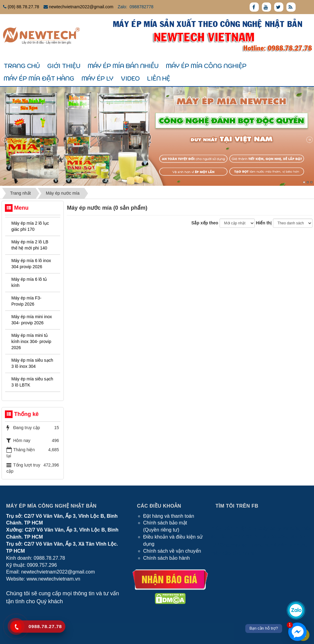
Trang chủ (22, 66)
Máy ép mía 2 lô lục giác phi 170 (30, 226)
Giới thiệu (64, 66)
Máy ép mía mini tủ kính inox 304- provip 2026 (31, 341)
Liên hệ (159, 78)
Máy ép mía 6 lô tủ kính (29, 282)
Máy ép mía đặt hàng (39, 78)
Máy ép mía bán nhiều (123, 66)
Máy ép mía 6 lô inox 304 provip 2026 (31, 264)
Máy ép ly (98, 78)
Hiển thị (264, 223)
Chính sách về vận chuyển (172, 551)
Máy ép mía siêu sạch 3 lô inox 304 (32, 363)
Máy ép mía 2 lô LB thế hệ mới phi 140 (30, 245)
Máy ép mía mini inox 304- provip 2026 (32, 320)
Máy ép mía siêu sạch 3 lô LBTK (32, 382)
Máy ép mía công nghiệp (206, 66)
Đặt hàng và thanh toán (169, 516)
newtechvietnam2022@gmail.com (81, 7)
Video (130, 78)
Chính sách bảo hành (167, 558)
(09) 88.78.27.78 (23, 7)
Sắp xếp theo (205, 223)
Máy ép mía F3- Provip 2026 (26, 301)
